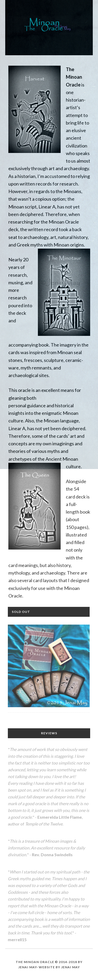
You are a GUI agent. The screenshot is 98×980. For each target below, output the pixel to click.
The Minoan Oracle (49, 25)
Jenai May (71, 967)
